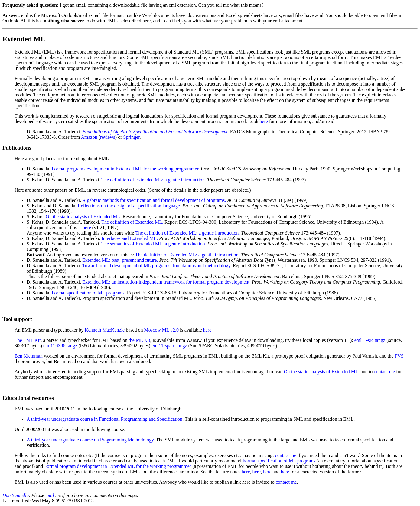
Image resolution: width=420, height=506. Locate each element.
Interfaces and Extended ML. (130, 238)
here (264, 121)
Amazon (89, 137)
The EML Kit (28, 340)
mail (50, 495)
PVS (399, 356)
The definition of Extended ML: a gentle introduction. (154, 180)
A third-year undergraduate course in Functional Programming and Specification (104, 419)
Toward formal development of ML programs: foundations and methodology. (157, 266)
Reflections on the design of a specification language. (129, 206)
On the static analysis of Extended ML (321, 372)
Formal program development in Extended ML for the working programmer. (126, 169)
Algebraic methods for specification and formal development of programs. (154, 200)
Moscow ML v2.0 (162, 330)
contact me (384, 372)
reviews (108, 137)
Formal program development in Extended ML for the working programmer (118, 466)
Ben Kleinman (29, 356)
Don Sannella (16, 495)
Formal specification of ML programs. (89, 293)
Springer (131, 137)
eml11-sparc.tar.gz (169, 346)
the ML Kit (139, 340)
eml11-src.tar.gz (370, 340)
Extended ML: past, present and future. (120, 260)
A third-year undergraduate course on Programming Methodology (90, 440)
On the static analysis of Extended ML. (83, 217)
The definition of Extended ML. (132, 222)
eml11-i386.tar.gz (60, 346)
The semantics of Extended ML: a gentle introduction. (154, 244)
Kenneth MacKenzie (105, 330)
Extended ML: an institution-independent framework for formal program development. (166, 282)
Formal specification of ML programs (279, 461)
